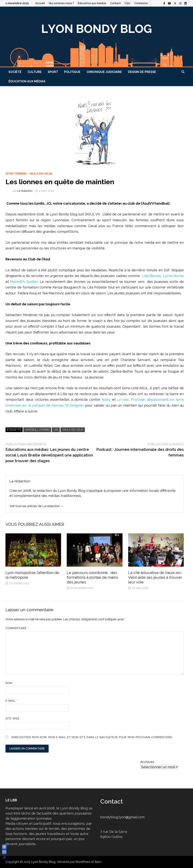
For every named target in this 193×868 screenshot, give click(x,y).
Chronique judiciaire (104, 72)
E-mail (11, 701)
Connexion (141, 3)
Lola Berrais (151, 276)
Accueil (40, 3)
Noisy (107, 400)
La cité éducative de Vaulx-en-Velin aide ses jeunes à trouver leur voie (155, 577)
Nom (10, 683)
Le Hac (123, 400)
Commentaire (17, 628)
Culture (35, 72)
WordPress (83, 862)
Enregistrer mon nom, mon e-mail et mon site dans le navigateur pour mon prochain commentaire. (92, 737)
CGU (127, 3)
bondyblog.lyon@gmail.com (122, 817)
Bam (98, 862)
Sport (53, 72)
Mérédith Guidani (24, 282)
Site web (12, 719)
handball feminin (37, 430)
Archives (147, 762)
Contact (115, 3)
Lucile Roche (173, 276)
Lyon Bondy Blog (43, 862)
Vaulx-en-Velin (41, 174)
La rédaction (25, 191)
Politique (72, 72)
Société (15, 72)
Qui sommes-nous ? (61, 3)
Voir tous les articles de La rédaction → (36, 506)
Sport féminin (16, 174)
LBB (56, 430)
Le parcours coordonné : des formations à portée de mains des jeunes (92, 577)
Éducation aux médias (92, 3)
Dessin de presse (142, 72)
